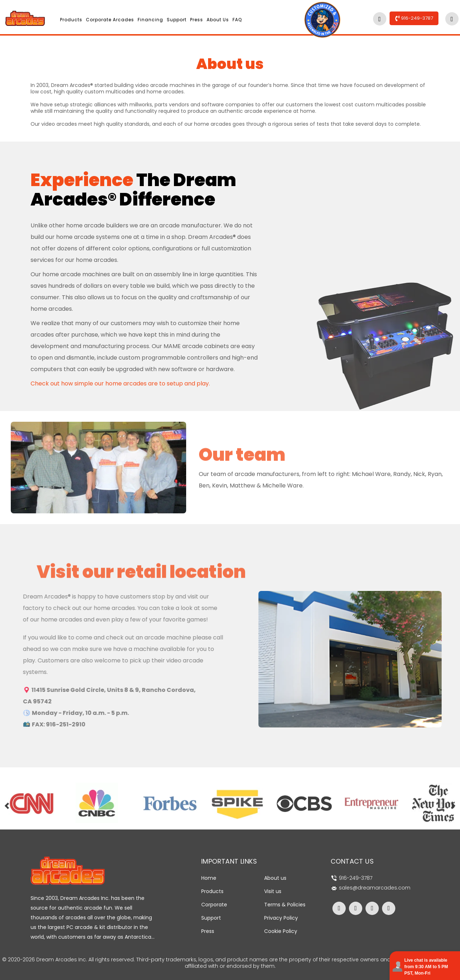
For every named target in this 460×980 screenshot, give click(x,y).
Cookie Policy (281, 931)
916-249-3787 (414, 18)
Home (209, 878)
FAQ (237, 20)
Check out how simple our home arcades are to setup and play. (120, 383)
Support (177, 20)
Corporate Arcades (110, 20)
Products (71, 20)
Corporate (214, 905)
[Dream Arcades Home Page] (25, 24)
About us (218, 20)
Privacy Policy (281, 918)
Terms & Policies (285, 905)
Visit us (273, 891)
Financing (150, 20)
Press (197, 20)
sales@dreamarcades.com (375, 888)
